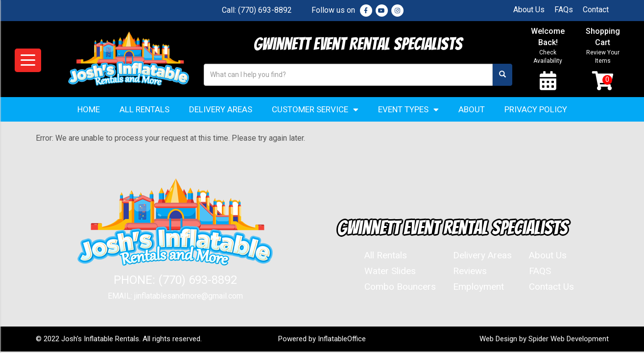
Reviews (470, 272)
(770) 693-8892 (265, 10)
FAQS (540, 272)
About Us (529, 10)
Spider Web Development (569, 340)
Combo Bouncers (400, 288)
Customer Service (315, 111)
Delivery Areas (221, 110)
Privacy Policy (536, 110)
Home (89, 110)
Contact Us (551, 288)
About (472, 110)
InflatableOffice (342, 340)
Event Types (408, 111)
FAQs (564, 10)
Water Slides (390, 272)
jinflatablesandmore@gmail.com (189, 297)
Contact (596, 10)
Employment (478, 288)
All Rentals (144, 110)
